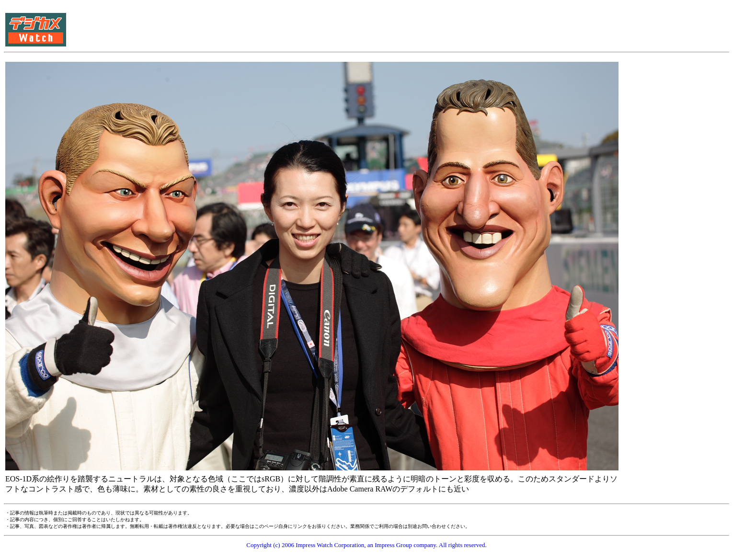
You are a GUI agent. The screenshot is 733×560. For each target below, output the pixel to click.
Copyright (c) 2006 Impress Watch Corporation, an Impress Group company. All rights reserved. (366, 545)
